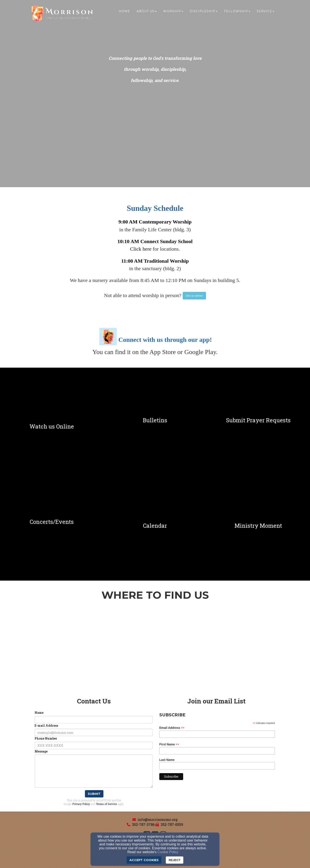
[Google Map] (155, 652)
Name (39, 713)
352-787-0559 (172, 824)
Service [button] (265, 12)
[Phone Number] (94, 745)
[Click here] (141, 249)
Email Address (172, 728)
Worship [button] (173, 12)
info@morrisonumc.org (158, 819)
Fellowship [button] (237, 12)
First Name (169, 744)
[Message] (94, 771)
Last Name (167, 760)
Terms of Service (106, 804)
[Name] (94, 720)
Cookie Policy (168, 852)
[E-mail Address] (94, 732)
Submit (94, 794)
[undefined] (52, 420)
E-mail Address (46, 725)
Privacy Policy (81, 804)
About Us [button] (147, 12)
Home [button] (124, 12)
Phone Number (46, 738)
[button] (194, 296)
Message (41, 751)
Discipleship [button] (204, 12)
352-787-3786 (143, 824)
